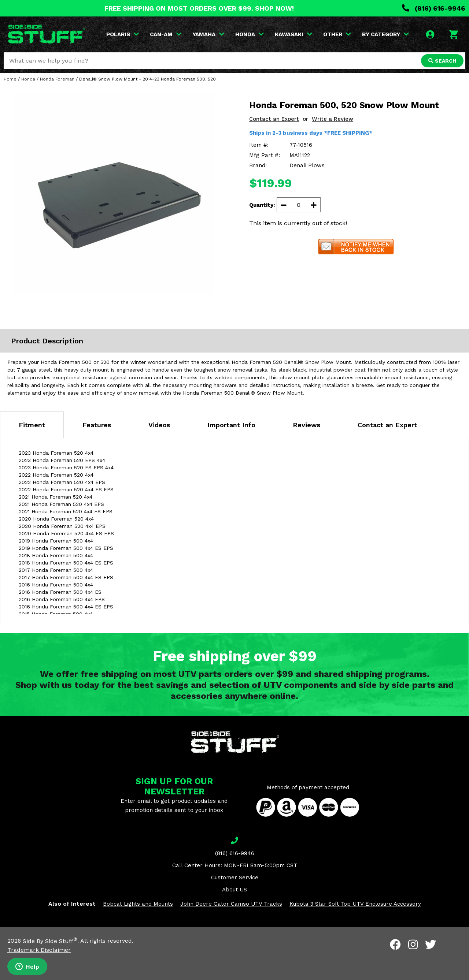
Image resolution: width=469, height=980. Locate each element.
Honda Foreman (57, 79)
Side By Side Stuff (50, 941)
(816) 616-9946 (434, 8)
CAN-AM (166, 34)
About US (234, 890)
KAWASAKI (293, 34)
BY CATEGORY (385, 34)
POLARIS (123, 34)
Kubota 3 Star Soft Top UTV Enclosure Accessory (355, 904)
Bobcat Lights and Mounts (138, 904)
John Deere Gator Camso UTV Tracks (231, 904)
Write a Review (333, 119)
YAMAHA (208, 34)
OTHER (337, 34)
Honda (28, 79)
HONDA (250, 34)
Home (10, 79)
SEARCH (442, 61)
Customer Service (235, 877)
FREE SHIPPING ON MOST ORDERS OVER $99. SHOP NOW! (199, 8)
